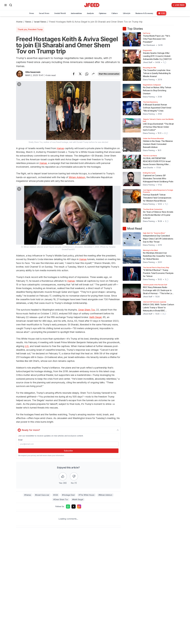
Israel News (40, 22)
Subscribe (68, 451)
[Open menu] (6, 5)
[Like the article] (63, 476)
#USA (56, 495)
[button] (68, 112)
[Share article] (93, 74)
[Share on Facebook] (74, 74)
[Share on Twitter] (80, 74)
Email (20, 440)
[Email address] (68, 444)
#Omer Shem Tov (61, 499)
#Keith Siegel (78, 499)
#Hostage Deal (68, 495)
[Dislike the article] (74, 476)
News (28, 22)
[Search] (11, 5)
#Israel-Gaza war (42, 495)
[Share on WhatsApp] (87, 74)
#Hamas (28, 495)
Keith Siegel (95, 317)
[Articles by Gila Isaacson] (20, 74)
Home (19, 22)
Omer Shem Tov (87, 310)
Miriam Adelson (77, 177)
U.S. (27, 346)
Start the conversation (109, 74)
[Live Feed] (179, 5)
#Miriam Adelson (105, 495)
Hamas (60, 148)
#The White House (87, 495)
